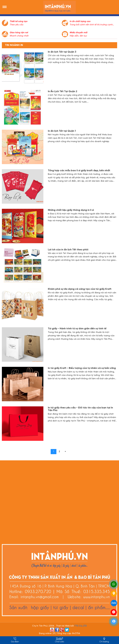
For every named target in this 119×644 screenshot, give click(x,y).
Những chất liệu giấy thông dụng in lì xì (71, 210)
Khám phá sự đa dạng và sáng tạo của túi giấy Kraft (80, 289)
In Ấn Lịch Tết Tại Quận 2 (63, 91)
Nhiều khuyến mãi (78, 33)
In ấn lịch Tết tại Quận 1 (62, 131)
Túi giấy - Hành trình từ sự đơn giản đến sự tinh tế (77, 329)
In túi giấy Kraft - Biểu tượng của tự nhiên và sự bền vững (82, 368)
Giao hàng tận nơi (19, 33)
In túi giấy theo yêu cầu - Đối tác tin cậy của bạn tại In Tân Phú (80, 409)
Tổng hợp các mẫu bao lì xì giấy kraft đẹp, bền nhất (79, 171)
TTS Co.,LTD (81, 626)
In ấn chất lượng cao (80, 21)
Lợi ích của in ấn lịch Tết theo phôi (68, 250)
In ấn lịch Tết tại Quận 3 (62, 52)
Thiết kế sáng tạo (18, 21)
